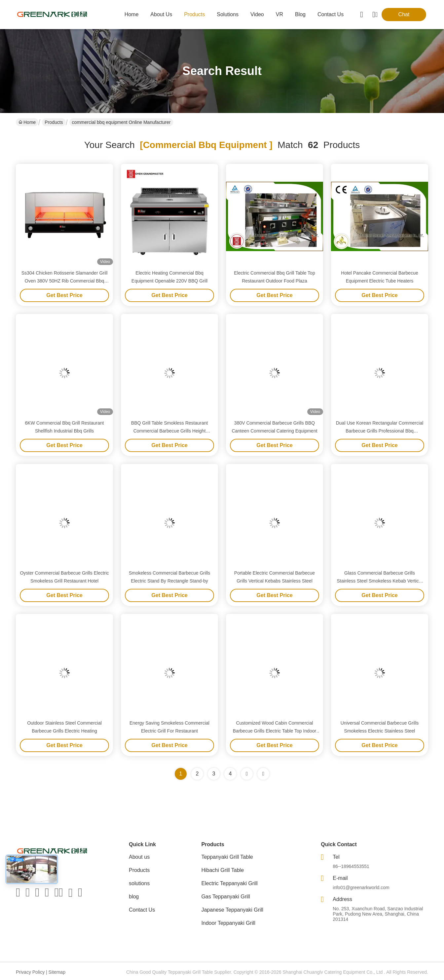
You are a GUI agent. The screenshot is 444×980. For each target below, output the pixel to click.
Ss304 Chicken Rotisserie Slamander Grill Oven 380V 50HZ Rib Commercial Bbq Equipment (65, 281)
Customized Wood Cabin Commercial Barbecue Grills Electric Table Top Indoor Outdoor (275, 731)
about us (161, 14)
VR (279, 14)
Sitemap (57, 972)
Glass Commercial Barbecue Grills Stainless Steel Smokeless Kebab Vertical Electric (379, 581)
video (257, 14)
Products (54, 122)
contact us (331, 14)
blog (300, 14)
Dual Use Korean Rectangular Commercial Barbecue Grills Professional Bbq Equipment (380, 431)
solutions (228, 14)
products (194, 14)
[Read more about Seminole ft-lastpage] (263, 774)
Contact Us (142, 910)
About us (139, 857)
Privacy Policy (30, 972)
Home (132, 14)
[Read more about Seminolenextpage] (247, 774)
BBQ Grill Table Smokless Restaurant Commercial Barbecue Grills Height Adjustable (169, 431)
